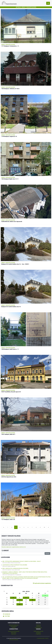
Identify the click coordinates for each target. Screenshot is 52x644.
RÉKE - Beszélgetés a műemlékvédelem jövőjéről (15, 568)
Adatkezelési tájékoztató (14, 625)
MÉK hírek (13, 566)
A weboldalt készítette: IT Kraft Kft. (43, 638)
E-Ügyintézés (38, 634)
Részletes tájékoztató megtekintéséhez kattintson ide (14, 547)
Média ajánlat (14, 633)
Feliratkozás (38, 625)
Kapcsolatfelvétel (14, 640)
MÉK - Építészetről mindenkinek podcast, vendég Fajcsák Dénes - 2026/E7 (22, 561)
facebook (7, 614)
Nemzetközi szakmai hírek (17, 580)
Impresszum (14, 634)
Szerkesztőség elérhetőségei (14, 631)
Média (9, 563)
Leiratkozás (38, 626)
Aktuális (9, 566)
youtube (6, 616)
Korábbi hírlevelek (38, 628)
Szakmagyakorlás (11, 575)
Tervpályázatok (18, 575)
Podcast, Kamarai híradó (15, 563)
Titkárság (14, 628)
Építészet (9, 570)
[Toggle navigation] (48, 3)
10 (44, 527)
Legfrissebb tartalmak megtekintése (42, 583)
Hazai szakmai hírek (16, 570)
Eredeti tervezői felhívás (8, 45)
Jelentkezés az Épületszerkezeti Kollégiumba (15, 565)
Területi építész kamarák (38, 631)
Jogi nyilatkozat (14, 626)
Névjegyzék (38, 633)
